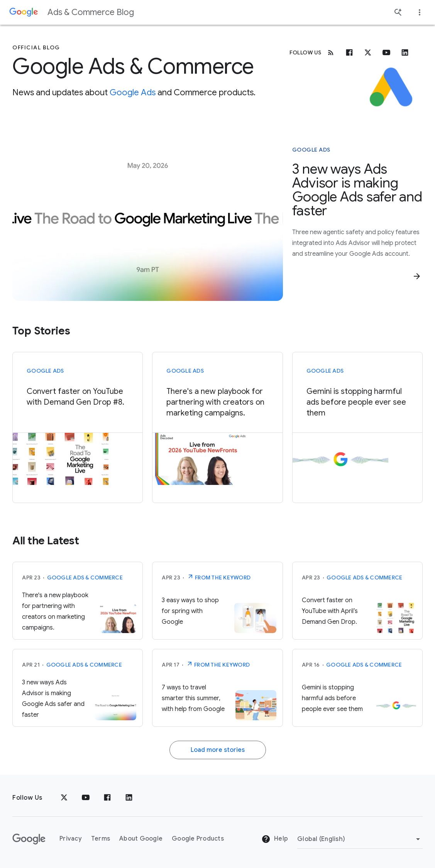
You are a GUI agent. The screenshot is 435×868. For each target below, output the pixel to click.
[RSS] (331, 52)
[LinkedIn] (129, 798)
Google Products (198, 839)
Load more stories (218, 750)
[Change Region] (360, 839)
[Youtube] (386, 52)
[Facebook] (349, 52)
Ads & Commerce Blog (91, 12)
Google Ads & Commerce (85, 578)
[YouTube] (86, 798)
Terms (101, 839)
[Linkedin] (405, 52)
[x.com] (368, 52)
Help (275, 839)
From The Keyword (219, 577)
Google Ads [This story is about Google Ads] (311, 150)
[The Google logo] (29, 839)
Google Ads (133, 92)
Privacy (71, 839)
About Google (141, 839)
